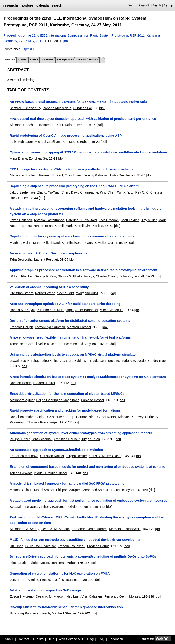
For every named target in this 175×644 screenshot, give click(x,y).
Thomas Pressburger (43, 422)
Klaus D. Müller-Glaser (101, 243)
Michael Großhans (48, 142)
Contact (23, 639)
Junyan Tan (18, 580)
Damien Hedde (21, 383)
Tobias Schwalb (21, 473)
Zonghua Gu (38, 158)
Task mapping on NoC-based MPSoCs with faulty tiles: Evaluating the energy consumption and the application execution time (86, 520)
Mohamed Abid (93, 490)
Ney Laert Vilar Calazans (84, 596)
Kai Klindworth (72, 243)
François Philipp (21, 327)
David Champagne (85, 192)
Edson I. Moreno (22, 596)
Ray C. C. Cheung (148, 192)
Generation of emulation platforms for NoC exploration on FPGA (60, 574)
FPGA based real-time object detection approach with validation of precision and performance (83, 119)
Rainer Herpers (76, 125)
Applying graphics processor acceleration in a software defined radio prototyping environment (83, 270)
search (57, 5)
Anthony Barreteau (53, 507)
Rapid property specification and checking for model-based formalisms (65, 410)
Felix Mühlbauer (21, 142)
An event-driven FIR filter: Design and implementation (51, 253)
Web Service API (71, 639)
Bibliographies (65, 60)
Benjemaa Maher (63, 563)
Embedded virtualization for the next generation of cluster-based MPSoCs (67, 394)
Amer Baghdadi (86, 310)
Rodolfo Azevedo (133, 361)
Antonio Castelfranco (49, 220)
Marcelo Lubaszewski (125, 529)
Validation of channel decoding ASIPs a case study (49, 287)
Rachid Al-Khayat (22, 310)
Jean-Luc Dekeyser (120, 490)
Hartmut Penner (32, 226)
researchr (11, 5)
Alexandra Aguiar (22, 400)
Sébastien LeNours (23, 507)
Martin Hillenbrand (47, 243)
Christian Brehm (21, 293)
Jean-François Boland (67, 344)
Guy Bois (92, 344)
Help (51, 639)
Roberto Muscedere (57, 108)
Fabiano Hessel (93, 400)
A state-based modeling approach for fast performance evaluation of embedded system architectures (88, 501)
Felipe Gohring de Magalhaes (58, 400)
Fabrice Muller (39, 563)
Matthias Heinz (20, 243)
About (9, 639)
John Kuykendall (132, 276)
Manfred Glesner (79, 327)
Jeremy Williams (95, 175)
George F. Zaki (45, 276)
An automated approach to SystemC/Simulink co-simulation (56, 450)
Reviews (81, 60)
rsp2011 (28, 49)
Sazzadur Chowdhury (25, 108)
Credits (38, 639)
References (47, 60)
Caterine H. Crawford (81, 220)
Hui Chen (16, 546)
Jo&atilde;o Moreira (24, 361)
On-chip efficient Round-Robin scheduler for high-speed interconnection (66, 607)
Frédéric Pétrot (44, 383)
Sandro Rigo (157, 361)
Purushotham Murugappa (55, 310)
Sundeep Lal (82, 108)
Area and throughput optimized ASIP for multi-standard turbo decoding (65, 304)
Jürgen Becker (76, 456)
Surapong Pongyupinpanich (30, 613)
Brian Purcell (54, 226)
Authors (22, 60)
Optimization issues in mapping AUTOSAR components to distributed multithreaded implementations (89, 152)
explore (27, 5)
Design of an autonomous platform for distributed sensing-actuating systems (70, 321)
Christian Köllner (52, 456)
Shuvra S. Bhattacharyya (76, 276)
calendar (43, 5)
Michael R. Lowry (131, 417)
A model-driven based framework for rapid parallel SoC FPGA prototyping (67, 483)
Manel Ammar (44, 490)
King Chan (108, 192)
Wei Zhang (38, 192)
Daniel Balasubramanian (27, 417)
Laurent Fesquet (46, 259)
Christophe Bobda (76, 142)
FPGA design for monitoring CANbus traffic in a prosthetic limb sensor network (71, 169)
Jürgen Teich (91, 439)
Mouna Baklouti (21, 490)
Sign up (168, 5)
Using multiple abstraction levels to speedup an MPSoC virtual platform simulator (73, 355)
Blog (90, 639)
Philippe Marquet (68, 490)
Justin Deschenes (122, 175)
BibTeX (34, 60)
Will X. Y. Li (125, 192)
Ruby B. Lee (19, 198)
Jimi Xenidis (94, 226)
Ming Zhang (18, 158)
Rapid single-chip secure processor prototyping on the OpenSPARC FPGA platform (75, 186)
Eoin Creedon (109, 220)
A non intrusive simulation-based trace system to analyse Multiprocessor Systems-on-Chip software (88, 377)
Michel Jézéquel (112, 310)
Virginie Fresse (39, 580)
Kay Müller (149, 220)
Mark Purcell (75, 226)
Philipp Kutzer (20, 439)
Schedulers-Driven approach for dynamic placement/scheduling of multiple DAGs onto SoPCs (83, 556)
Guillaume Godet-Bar (40, 546)
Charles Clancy (107, 276)
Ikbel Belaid (18, 563)
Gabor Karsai (107, 417)
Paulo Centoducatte (105, 361)
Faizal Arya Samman (50, 327)
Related (94, 60)
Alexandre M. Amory (24, 529)
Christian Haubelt (67, 439)
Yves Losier (73, 175)
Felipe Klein (48, 361)
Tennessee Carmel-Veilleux (29, 344)
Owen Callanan (21, 220)
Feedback (116, 639)
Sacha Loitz (66, 293)
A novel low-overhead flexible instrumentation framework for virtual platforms (70, 337)
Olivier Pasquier (80, 507)
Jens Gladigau (42, 439)
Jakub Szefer (19, 192)
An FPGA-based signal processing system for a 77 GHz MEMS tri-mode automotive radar (79, 102)
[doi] (66, 41)
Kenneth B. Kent (51, 125)
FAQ (101, 639)
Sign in (157, 5)
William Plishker (21, 276)
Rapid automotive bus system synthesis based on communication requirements (72, 236)
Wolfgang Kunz (87, 293)
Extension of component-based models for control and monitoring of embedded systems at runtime (87, 467)
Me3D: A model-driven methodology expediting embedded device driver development (76, 540)
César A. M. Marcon (55, 529)
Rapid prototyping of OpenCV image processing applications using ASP (66, 136)
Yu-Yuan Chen (59, 192)
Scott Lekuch (130, 220)
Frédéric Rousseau (72, 546)
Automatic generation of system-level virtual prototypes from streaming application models (81, 433)
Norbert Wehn (45, 293)
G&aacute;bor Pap (61, 417)
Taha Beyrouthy (21, 259)
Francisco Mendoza (24, 456)
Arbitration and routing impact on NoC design (45, 590)
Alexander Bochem (23, 125)
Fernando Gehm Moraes (89, 529)
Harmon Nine (86, 417)
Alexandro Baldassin (73, 361)
